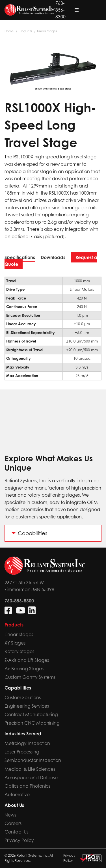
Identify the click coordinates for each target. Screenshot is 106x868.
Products (25, 31)
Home (9, 31)
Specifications (20, 257)
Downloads (53, 257)
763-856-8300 (74, 10)
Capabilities (33, 533)
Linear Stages (47, 31)
